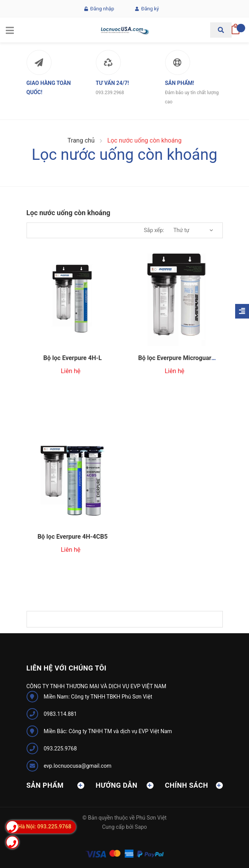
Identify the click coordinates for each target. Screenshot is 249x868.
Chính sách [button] (194, 785)
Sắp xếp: (154, 230)
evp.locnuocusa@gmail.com (78, 766)
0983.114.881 (60, 714)
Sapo (141, 827)
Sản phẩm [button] (55, 785)
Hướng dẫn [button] (125, 785)
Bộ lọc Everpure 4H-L (73, 358)
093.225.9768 (60, 749)
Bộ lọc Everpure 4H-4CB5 (72, 537)
